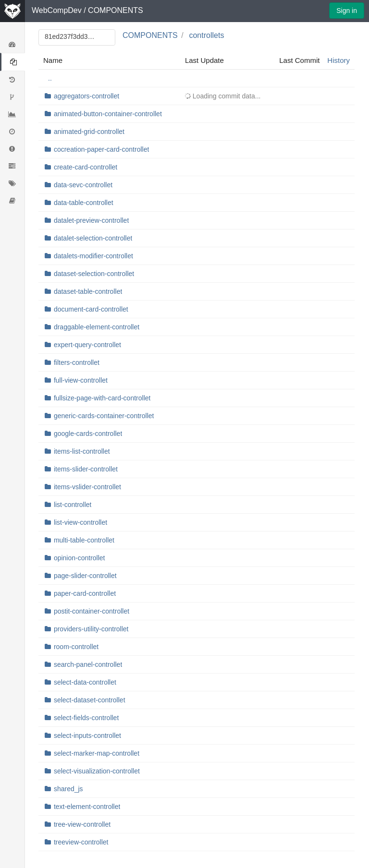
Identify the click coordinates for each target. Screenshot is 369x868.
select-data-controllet (85, 682)
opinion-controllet (80, 558)
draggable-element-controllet (97, 327)
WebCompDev (57, 10)
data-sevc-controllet (83, 185)
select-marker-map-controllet (97, 753)
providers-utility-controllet (91, 629)
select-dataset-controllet (90, 700)
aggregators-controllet (86, 96)
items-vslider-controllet (87, 487)
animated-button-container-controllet (108, 114)
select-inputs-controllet (87, 735)
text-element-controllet (87, 807)
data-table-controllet (84, 203)
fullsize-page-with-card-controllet (102, 398)
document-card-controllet (91, 309)
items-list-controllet (82, 451)
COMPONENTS (116, 10)
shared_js (68, 789)
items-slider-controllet (86, 469)
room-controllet (76, 647)
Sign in (347, 11)
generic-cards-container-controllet (104, 416)
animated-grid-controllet (89, 132)
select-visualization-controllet (97, 771)
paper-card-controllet (85, 593)
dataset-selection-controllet (94, 274)
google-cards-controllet (88, 434)
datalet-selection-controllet (93, 238)
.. (50, 78)
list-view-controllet (80, 522)
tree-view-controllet (82, 824)
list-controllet (73, 505)
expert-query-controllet (87, 345)
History (338, 60)
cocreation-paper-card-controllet (101, 149)
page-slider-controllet (85, 576)
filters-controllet (77, 362)
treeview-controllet (81, 842)
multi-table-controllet (84, 540)
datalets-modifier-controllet (93, 256)
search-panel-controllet (88, 664)
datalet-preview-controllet (91, 220)
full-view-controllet (81, 380)
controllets (206, 35)
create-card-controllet (86, 167)
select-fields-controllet (86, 718)
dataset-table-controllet (88, 291)
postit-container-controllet (92, 611)
